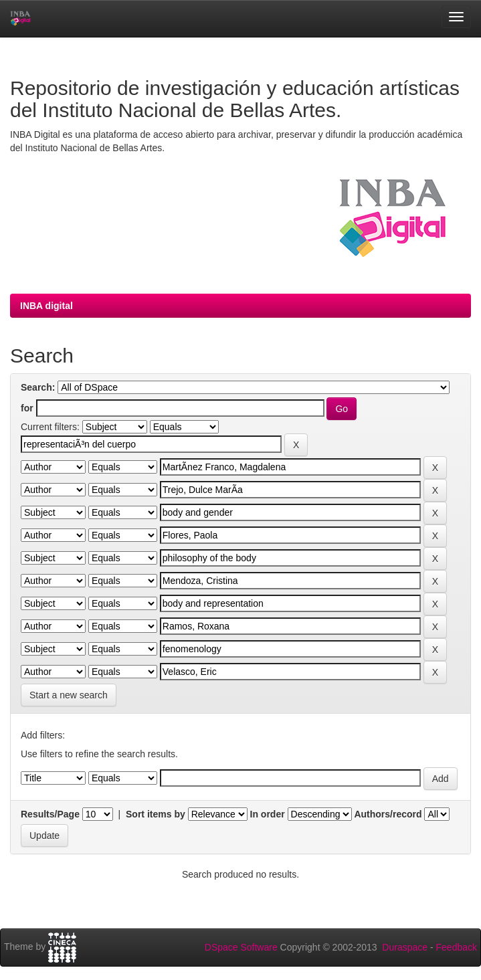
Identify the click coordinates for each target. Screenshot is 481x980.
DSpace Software (241, 947)
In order (268, 814)
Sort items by (156, 814)
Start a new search (69, 695)
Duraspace (405, 947)
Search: (38, 387)
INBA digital (46, 306)
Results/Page (50, 814)
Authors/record (388, 814)
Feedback (457, 947)
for (27, 408)
